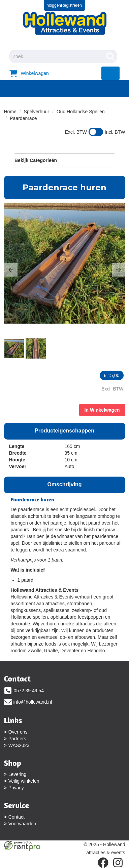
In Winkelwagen (102, 410)
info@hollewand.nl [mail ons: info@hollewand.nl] (33, 702)
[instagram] (118, 863)
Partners (17, 739)
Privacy (16, 788)
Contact (17, 817)
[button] (11, 270)
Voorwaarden (22, 824)
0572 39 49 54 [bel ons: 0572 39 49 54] (29, 691)
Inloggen (53, 5)
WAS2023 (19, 745)
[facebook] (103, 863)
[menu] (111, 73)
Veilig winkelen (24, 781)
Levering (18, 774)
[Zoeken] (110, 56)
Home (10, 112)
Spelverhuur (37, 112)
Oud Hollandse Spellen (81, 112)
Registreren (71, 5)
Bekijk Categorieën (64, 160)
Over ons (18, 732)
